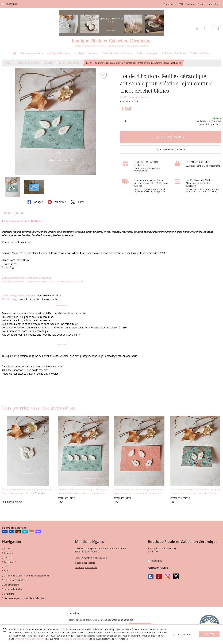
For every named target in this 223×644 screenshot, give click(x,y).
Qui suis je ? (9, 562)
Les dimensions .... (12, 585)
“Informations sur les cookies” (29, 639)
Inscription (214, 4)
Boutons (49, 63)
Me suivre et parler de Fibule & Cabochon (24, 598)
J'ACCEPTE (209, 634)
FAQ (5, 571)
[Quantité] (127, 121)
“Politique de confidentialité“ (74, 639)
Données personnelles (86, 568)
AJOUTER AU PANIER (171, 137)
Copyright (8, 594)
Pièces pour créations (29, 63)
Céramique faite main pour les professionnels (26, 576)
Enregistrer (57, 202)
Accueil (9, 63)
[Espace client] (204, 29)
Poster (77, 202)
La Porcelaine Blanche (70, 63)
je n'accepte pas (182, 634)
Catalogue (8, 553)
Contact (201, 4)
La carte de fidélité (12, 589)
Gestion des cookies (85, 563)
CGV (5, 567)
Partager (35, 202)
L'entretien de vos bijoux (15, 580)
